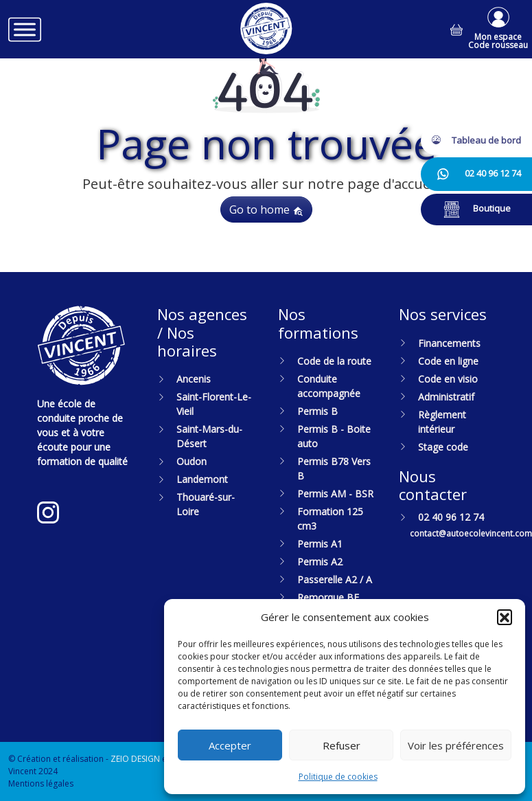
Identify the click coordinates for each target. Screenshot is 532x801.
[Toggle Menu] (25, 29)
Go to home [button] (266, 210)
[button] (505, 617)
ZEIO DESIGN (135, 759)
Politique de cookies (338, 777)
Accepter (230, 745)
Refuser (342, 745)
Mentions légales (41, 783)
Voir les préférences (456, 745)
